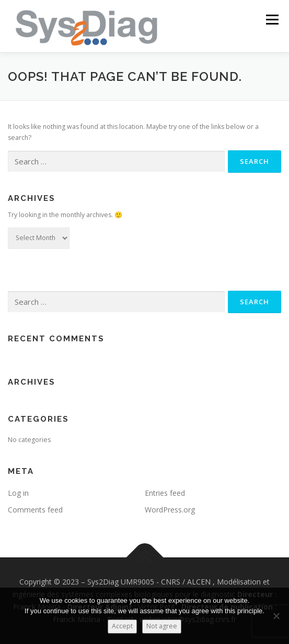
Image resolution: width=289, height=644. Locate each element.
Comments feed (35, 510)
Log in (18, 493)
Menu (271, 20)
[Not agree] (276, 616)
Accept (122, 626)
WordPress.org (170, 510)
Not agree (162, 626)
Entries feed (165, 493)
